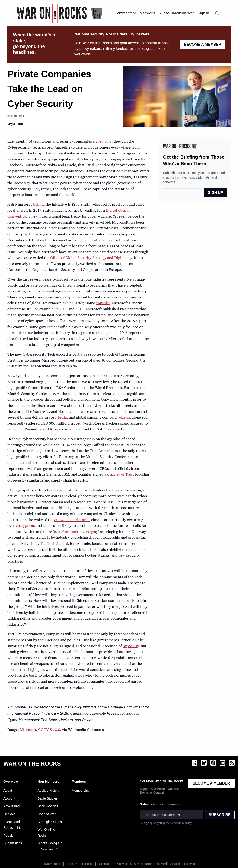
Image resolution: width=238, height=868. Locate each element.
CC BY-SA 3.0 (49, 730)
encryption (25, 526)
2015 (63, 309)
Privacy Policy (51, 864)
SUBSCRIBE (220, 815)
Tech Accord (58, 544)
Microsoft (28, 730)
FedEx (63, 418)
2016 (79, 309)
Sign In (203, 13)
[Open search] (217, 13)
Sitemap (104, 864)
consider (103, 303)
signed (98, 142)
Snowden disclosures (72, 520)
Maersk (125, 418)
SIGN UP (215, 193)
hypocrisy (131, 646)
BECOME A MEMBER (203, 44)
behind (39, 205)
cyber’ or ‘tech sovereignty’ (76, 532)
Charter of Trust (121, 475)
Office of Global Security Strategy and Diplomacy (91, 258)
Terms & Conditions (79, 864)
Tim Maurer (16, 117)
